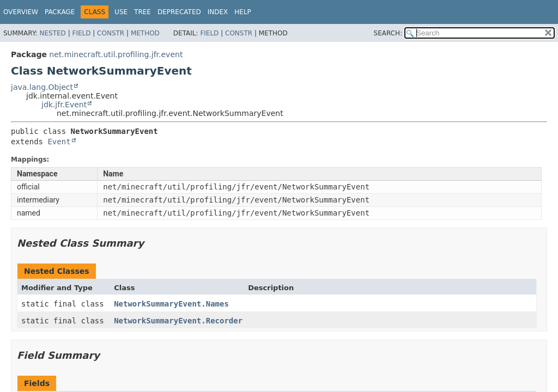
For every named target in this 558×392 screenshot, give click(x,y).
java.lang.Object (42, 87)
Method (145, 33)
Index (218, 12)
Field (81, 33)
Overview (21, 12)
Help (243, 12)
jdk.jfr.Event (64, 105)
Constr (111, 33)
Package (60, 12)
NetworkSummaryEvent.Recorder (178, 321)
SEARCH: (388, 33)
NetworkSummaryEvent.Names (171, 304)
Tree (142, 12)
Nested (52, 33)
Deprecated (179, 12)
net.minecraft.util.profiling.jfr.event (116, 54)
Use (121, 12)
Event (59, 142)
